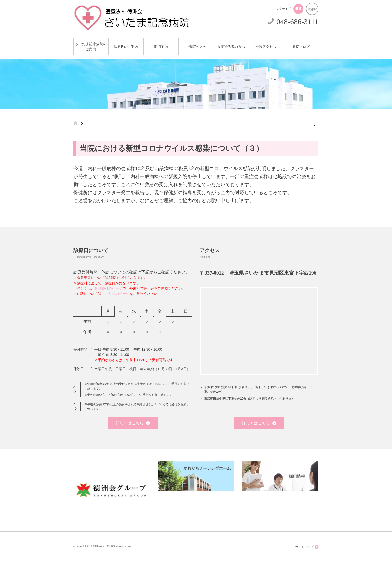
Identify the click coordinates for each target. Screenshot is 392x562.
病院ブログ (301, 47)
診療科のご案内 (126, 47)
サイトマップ (307, 547)
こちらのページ (117, 294)
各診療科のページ (108, 288)
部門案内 (161, 47)
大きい (312, 9)
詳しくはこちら (133, 423)
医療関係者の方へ (231, 47)
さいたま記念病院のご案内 (91, 47)
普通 (298, 9)
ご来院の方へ (196, 47)
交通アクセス (266, 47)
